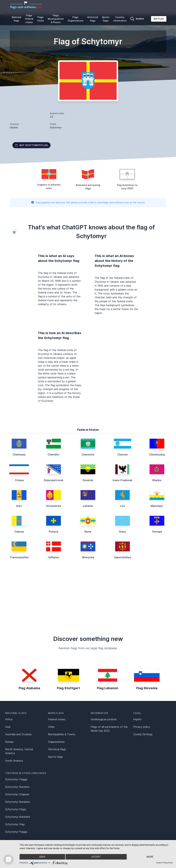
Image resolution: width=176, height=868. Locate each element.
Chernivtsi (88, 454)
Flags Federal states (29, 19)
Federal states (57, 719)
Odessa (19, 532)
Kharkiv (157, 480)
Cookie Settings (143, 734)
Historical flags (93, 19)
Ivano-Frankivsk (122, 480)
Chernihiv (54, 454)
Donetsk (88, 480)
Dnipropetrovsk (54, 480)
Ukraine (14, 127)
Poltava (54, 532)
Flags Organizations (76, 19)
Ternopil (157, 532)
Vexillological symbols (104, 719)
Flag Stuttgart (68, 688)
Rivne (88, 532)
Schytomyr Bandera (17, 787)
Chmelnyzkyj (157, 454)
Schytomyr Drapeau (17, 794)
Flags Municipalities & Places (56, 19)
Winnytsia (88, 557)
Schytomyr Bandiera (18, 802)
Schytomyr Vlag (15, 824)
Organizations (56, 742)
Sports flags (106, 19)
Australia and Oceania (18, 734)
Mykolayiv (157, 506)
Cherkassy (19, 454)
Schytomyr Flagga (16, 832)
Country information (120, 19)
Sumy (122, 532)
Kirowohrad (54, 506)
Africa (9, 719)
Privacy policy (142, 727)
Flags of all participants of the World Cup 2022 (109, 729)
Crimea (19, 480)
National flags (16, 19)
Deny (42, 857)
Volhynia (54, 557)
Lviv (122, 506)
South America (14, 761)
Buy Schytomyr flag (31, 145)
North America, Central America (19, 751)
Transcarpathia (19, 557)
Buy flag (159, 19)
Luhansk (88, 506)
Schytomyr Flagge (16, 779)
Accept (96, 857)
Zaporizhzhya (122, 557)
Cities (51, 727)
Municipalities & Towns (62, 734)
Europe (9, 742)
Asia (8, 727)
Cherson (122, 454)
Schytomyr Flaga (15, 809)
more (150, 857)
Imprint (137, 719)
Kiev (19, 506)
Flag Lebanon (108, 688)
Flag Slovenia (147, 688)
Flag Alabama (29, 688)
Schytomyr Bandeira (18, 817)
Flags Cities (41, 19)
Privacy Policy (168, 863)
